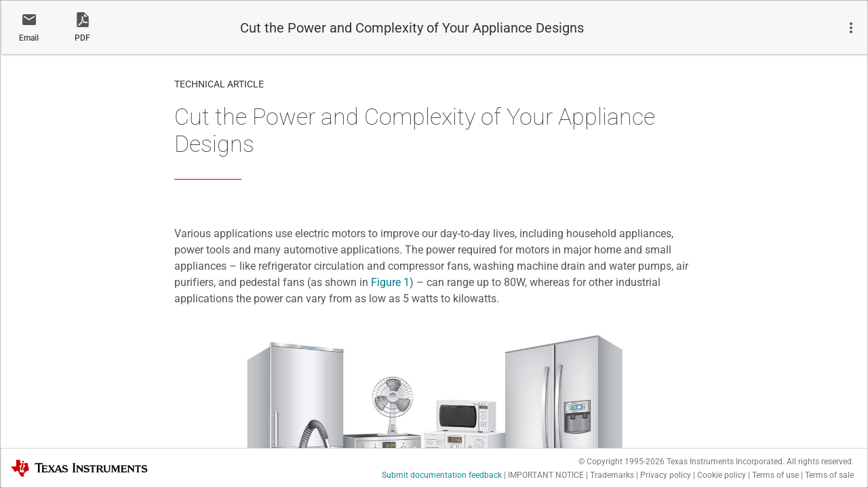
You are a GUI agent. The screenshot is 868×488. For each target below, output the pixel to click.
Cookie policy (722, 475)
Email (29, 38)
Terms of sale (829, 475)
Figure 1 (390, 282)
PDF (82, 38)
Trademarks (612, 475)
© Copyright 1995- (622, 462)
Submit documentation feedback (442, 475)
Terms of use (775, 475)
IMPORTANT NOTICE (546, 475)
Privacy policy (666, 475)
